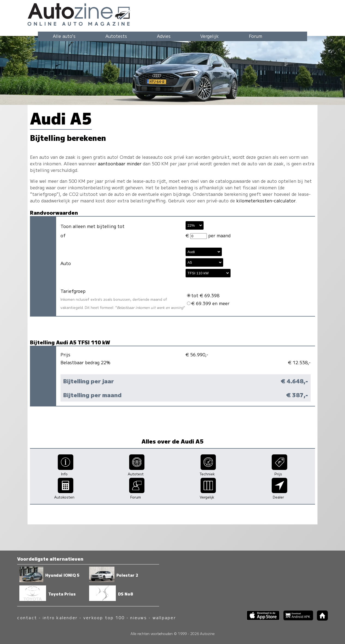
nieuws (138, 617)
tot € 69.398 (203, 295)
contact (27, 617)
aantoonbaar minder (120, 163)
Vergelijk (210, 36)
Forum (255, 36)
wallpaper (164, 617)
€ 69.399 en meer (208, 303)
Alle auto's (64, 36)
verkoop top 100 (104, 617)
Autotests (116, 36)
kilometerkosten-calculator (266, 201)
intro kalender (60, 617)
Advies (164, 36)
